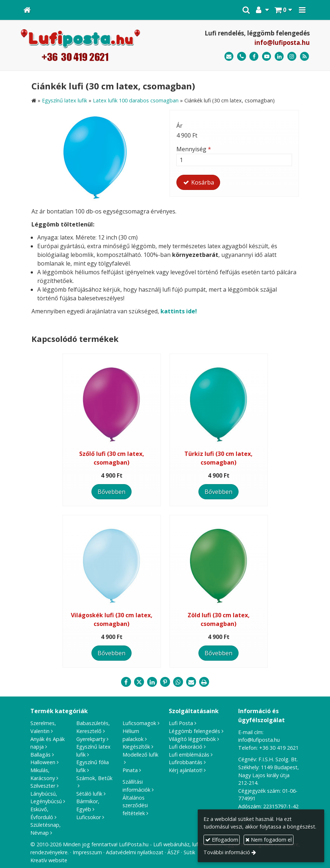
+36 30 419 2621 (279, 748)
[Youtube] (267, 57)
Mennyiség (194, 149)
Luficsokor (89, 817)
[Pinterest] (165, 682)
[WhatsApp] (178, 682)
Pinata (130, 770)
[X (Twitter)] (139, 682)
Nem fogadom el (269, 840)
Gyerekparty (91, 739)
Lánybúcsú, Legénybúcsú (46, 798)
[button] (302, 10)
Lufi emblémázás (189, 755)
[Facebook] (254, 57)
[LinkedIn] (279, 57)
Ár (179, 126)
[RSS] (305, 57)
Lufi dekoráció (186, 747)
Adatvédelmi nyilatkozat (135, 852)
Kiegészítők (136, 747)
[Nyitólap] (27, 10)
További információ (227, 852)
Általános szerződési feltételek (135, 805)
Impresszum (87, 852)
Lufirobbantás (186, 762)
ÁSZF (173, 852)
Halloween (43, 762)
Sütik (189, 852)
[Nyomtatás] (204, 682)
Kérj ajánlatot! (186, 770)
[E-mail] (229, 57)
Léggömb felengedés (194, 731)
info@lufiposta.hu (282, 43)
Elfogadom (222, 840)
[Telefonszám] (242, 57)
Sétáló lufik (89, 794)
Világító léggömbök (192, 739)
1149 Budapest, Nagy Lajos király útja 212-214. (269, 775)
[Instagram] (292, 57)
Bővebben (112, 492)
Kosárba (198, 182)
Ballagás (40, 755)
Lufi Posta (181, 723)
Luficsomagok (139, 723)
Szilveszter (43, 786)
